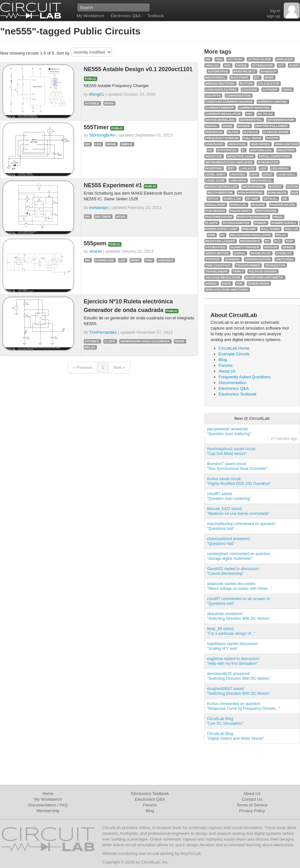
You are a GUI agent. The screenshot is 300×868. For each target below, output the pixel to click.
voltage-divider (262, 271)
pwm (149, 260)
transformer (248, 265)
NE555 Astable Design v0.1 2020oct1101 (138, 69)
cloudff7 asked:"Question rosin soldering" (229, 496)
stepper (213, 259)
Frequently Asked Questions (245, 377)
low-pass (238, 180)
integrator (268, 162)
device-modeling (220, 120)
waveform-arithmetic (264, 277)
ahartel (96, 251)
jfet (231, 168)
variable (165, 260)
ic (243, 150)
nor (295, 193)
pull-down (270, 229)
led (98, 144)
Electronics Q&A (126, 16)
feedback (214, 132)
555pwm (96, 243)
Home (48, 794)
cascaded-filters (221, 89)
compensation (238, 96)
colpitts (213, 96)
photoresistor (219, 217)
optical (270, 199)
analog (212, 65)
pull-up (291, 229)
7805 (219, 59)
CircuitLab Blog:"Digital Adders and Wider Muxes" (236, 736)
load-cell (286, 174)
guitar (272, 138)
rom (289, 241)
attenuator (262, 65)
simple (127, 144)
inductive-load (240, 156)
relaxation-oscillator (250, 235)
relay (281, 235)
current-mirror (220, 108)
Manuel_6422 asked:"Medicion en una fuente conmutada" (238, 511)
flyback (251, 132)
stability (284, 253)
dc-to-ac (265, 114)
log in (275, 11)
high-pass (237, 144)
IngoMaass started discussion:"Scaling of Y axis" (233, 646)
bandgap (268, 71)
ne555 (109, 103)
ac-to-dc (235, 59)
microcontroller (221, 186)
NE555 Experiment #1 (114, 185)
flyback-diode (276, 132)
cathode (270, 89)
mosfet (275, 186)
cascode (249, 89)
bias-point (239, 77)
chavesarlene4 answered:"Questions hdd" (229, 541)
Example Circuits (234, 354)
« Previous (82, 367)
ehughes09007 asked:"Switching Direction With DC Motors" (239, 691)
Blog (223, 360)
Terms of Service (252, 805)
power (260, 223)
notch (213, 199)
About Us (227, 371)
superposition (258, 259)
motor (292, 186)
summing (232, 259)
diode (227, 126)
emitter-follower (271, 126)
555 (87, 144)
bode (269, 77)
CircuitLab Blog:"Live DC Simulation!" (225, 721)
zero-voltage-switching (227, 289)
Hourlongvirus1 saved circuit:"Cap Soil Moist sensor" (232, 451)
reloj (90, 347)
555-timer (103, 216)
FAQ (64, 805)
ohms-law (232, 199)
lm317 (267, 174)
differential (251, 120)
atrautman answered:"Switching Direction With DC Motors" (239, 616)
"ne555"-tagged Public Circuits (70, 31)
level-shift (215, 174)
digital (211, 126)
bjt (257, 77)
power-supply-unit (221, 229)
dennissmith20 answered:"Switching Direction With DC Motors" (239, 676)
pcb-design (215, 211)
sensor (271, 247)
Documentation (233, 383)
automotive (218, 71)
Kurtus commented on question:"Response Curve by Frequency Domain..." (244, 706)
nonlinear (277, 193)
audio (294, 65)
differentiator (281, 120)
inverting (214, 168)
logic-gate (215, 180)
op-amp (252, 199)
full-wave (252, 138)
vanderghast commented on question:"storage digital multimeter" (239, 556)
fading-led (105, 260)
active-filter (259, 59)
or (285, 199)
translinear (216, 271)
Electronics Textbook (238, 394)
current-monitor (254, 108)
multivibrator (220, 193)
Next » (119, 367)
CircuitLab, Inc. (155, 862)
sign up (274, 16)
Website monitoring (120, 853)
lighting (238, 174)
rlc (277, 241)
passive (258, 205)
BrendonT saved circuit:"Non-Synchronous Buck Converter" (238, 466)
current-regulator (223, 114)
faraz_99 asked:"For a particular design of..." (231, 631)
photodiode (266, 211)
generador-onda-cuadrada (145, 341)
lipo (254, 174)
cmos (287, 89)
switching (284, 259)
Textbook (156, 16)
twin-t (238, 271)
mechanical (262, 180)
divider (244, 126)
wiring (211, 283)
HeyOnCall (190, 853)
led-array (280, 168)
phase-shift (240, 211)
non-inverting (250, 193)
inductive (214, 156)
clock (110, 341)
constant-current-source (229, 102)
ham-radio (214, 144)
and (227, 65)
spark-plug (261, 253)
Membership (48, 811)
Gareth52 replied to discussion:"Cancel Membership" (234, 571)
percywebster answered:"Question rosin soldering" (229, 431)
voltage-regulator (223, 277)
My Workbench (91, 16)
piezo (278, 217)
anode (241, 65)
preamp (249, 229)
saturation (215, 247)
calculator (268, 83)
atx (281, 65)
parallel (238, 205)
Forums (226, 365)
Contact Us (252, 799)
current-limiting (272, 102)
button (246, 83)
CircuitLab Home (234, 348)
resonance (250, 241)
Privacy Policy (252, 811)
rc (223, 235)
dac (249, 114)
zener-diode (258, 283)
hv (210, 150)
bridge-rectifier (220, 83)
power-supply (284, 223)
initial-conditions (274, 156)
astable (92, 103)
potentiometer (236, 223)
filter (233, 132)
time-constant (218, 265)
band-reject (245, 71)
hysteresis (227, 150)
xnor (226, 283)
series (288, 247)
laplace (247, 168)
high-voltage (286, 144)
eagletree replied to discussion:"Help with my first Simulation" (234, 661)
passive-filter (282, 205)
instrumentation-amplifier (229, 162)
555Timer (97, 127)
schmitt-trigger (245, 247)
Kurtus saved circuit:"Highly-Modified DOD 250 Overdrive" (239, 481)
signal (240, 253)
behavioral (216, 77)
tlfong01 (97, 94)
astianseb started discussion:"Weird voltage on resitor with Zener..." (240, 586)
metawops (99, 208)
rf (267, 241)
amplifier (285, 59)
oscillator (215, 205)
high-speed (260, 144)
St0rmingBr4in (102, 135)
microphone (253, 186)
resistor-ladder (220, 241)
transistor (275, 265)
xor (239, 283)
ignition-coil (261, 150)
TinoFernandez (103, 332)
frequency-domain (222, 138)
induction (286, 150)
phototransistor (253, 217)
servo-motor (217, 253)
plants (212, 223)
